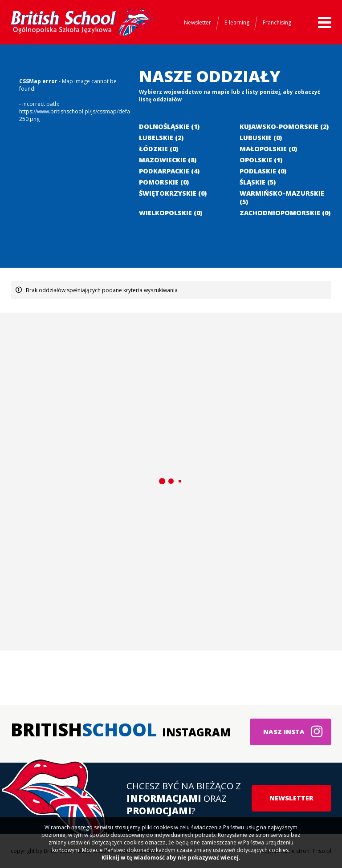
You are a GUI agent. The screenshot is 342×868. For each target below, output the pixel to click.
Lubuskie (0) (261, 138)
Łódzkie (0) (159, 149)
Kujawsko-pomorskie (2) (284, 127)
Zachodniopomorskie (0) (285, 213)
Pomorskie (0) (164, 182)
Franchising (277, 22)
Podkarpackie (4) (169, 171)
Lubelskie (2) (161, 138)
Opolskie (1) (261, 160)
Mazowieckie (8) (168, 160)
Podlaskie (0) (263, 171)
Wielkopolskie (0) (171, 213)
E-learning (237, 22)
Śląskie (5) (258, 182)
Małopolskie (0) (268, 149)
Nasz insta (293, 731)
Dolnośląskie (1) (169, 127)
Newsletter (197, 22)
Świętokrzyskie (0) (173, 193)
